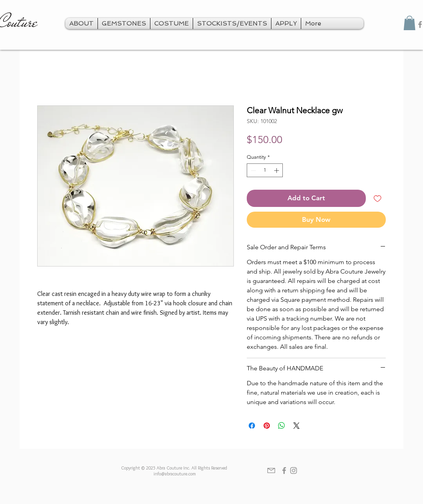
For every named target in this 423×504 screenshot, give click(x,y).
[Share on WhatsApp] (282, 426)
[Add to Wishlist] (378, 198)
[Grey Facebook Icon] (284, 470)
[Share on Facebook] (252, 426)
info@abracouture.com (175, 474)
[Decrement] (253, 170)
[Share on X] (296, 426)
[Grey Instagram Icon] (294, 470)
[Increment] (277, 170)
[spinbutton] (265, 170)
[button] (409, 23)
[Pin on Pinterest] (267, 426)
